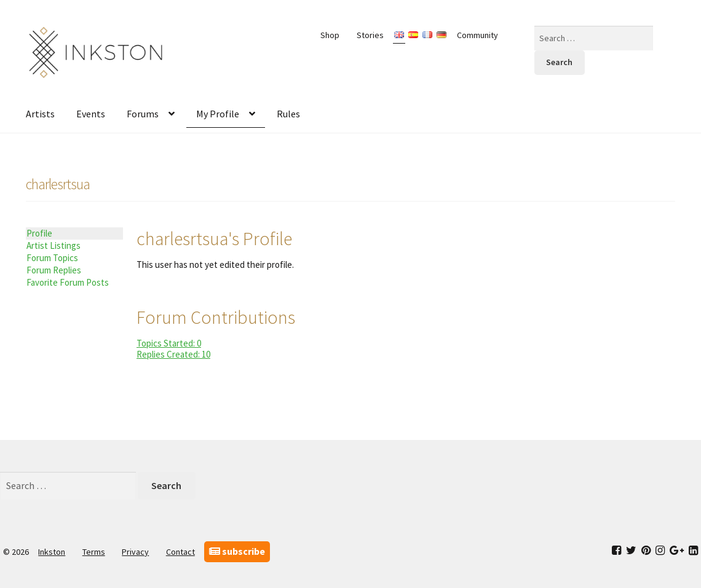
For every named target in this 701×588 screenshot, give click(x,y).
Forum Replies (54, 270)
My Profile (218, 114)
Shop (330, 35)
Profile (39, 233)
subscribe (237, 551)
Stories (370, 35)
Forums (143, 114)
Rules (288, 114)
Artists (40, 114)
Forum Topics (52, 258)
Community (477, 35)
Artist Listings (53, 245)
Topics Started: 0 (169, 343)
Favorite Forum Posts (68, 282)
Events (91, 114)
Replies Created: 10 (173, 354)
